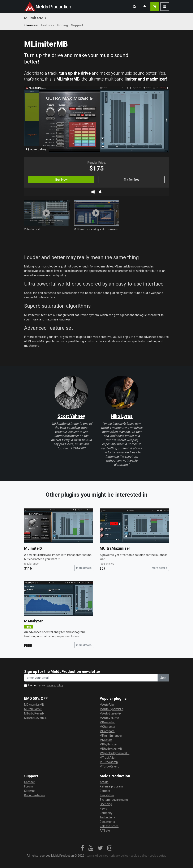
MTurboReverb (34, 713)
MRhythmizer (109, 744)
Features (48, 25)
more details (84, 568)
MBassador (107, 722)
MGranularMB (33, 709)
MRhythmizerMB (111, 749)
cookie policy (139, 856)
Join (163, 678)
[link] (82, 848)
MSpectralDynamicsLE (115, 753)
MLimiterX (33, 548)
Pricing (63, 25)
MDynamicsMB (34, 705)
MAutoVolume (109, 718)
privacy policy (55, 685)
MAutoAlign (108, 705)
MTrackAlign (108, 758)
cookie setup (158, 856)
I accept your (46, 685)
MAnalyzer (33, 621)
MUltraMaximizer (115, 548)
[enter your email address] (91, 678)
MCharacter (108, 727)
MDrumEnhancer (111, 736)
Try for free (132, 180)
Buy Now (61, 180)
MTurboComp (109, 762)
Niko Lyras (122, 416)
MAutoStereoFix (110, 713)
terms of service (97, 856)
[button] (134, 7)
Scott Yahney (71, 416)
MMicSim (106, 740)
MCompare (107, 731)
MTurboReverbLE (36, 718)
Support (77, 25)
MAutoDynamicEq (112, 709)
